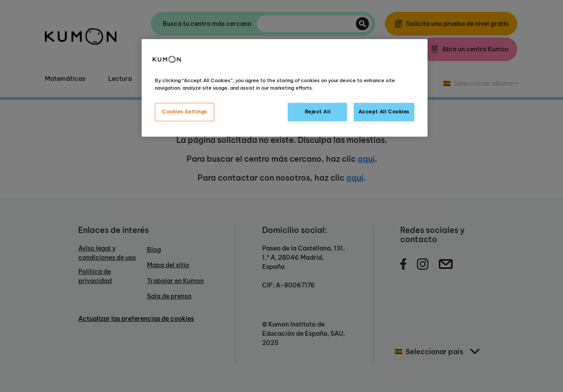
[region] (285, 88)
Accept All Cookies (384, 112)
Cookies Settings (185, 112)
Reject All (318, 112)
